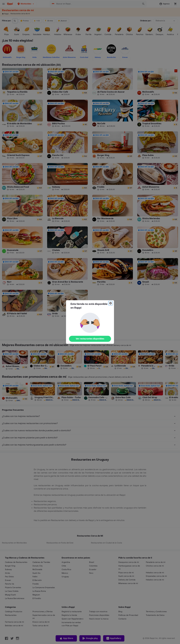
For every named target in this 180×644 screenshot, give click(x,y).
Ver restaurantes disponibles (90, 339)
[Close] (110, 303)
